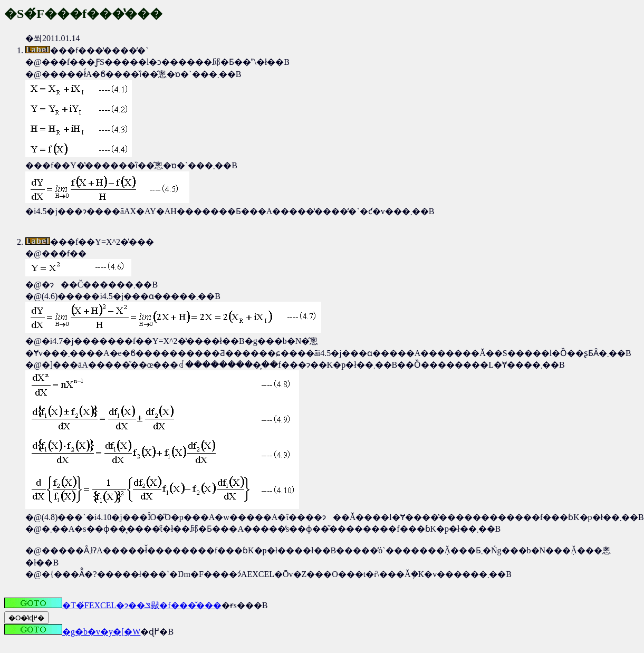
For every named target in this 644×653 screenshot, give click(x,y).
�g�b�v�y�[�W (72, 632)
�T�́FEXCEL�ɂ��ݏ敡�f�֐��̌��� (113, 605)
